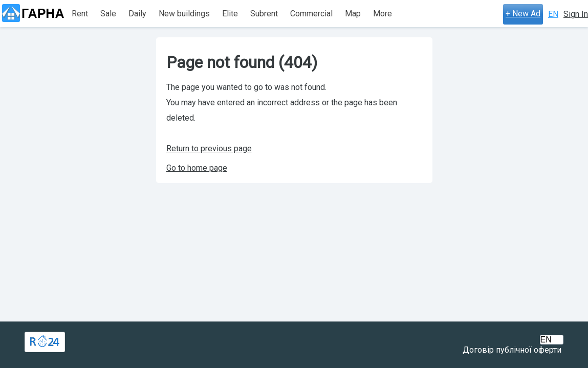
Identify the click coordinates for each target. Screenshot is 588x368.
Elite (230, 14)
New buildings (184, 14)
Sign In (576, 14)
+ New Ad (523, 14)
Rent (80, 14)
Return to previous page (209, 148)
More (383, 14)
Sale (108, 14)
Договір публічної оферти (512, 350)
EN (553, 14)
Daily (137, 14)
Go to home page (197, 168)
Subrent (264, 14)
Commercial (311, 14)
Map (353, 14)
